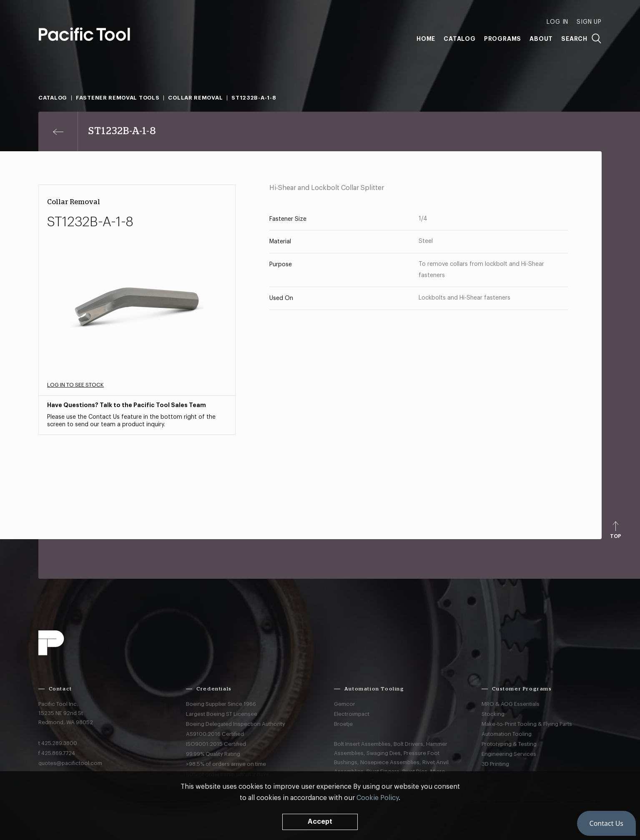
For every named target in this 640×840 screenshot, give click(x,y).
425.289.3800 (59, 743)
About (541, 39)
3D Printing (495, 764)
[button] (606, 823)
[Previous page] (58, 131)
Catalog (460, 39)
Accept (320, 822)
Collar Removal (195, 98)
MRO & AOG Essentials (511, 704)
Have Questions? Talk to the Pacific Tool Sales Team (127, 405)
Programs (503, 39)
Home (426, 39)
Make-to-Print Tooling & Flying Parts (527, 724)
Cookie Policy (378, 798)
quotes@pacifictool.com (70, 763)
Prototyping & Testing (509, 744)
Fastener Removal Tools (118, 98)
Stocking (493, 714)
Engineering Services (509, 754)
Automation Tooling (507, 734)
